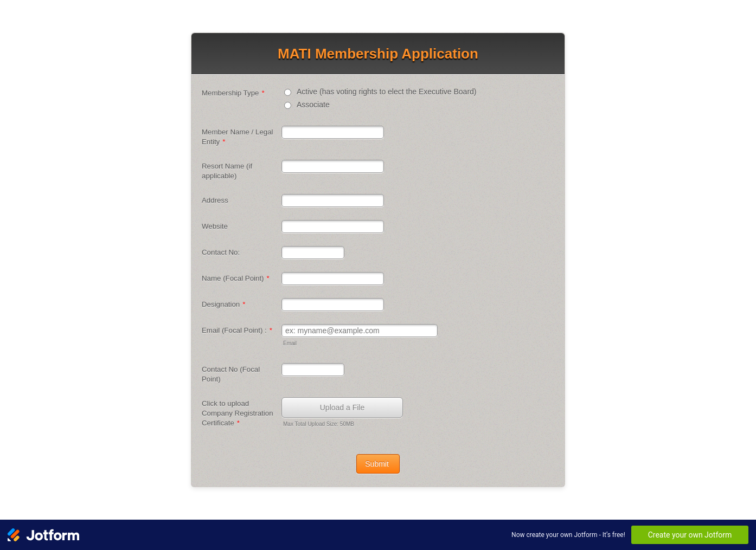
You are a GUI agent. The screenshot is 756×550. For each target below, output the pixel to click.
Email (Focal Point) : (237, 330)
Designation (223, 304)
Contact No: (221, 252)
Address (215, 200)
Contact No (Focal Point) (231, 374)
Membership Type (233, 93)
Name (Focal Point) (236, 278)
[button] (343, 413)
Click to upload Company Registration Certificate (238, 413)
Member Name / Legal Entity (238, 137)
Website (215, 226)
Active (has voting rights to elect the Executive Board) (387, 92)
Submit (378, 464)
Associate (313, 105)
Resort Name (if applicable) (227, 171)
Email (290, 343)
